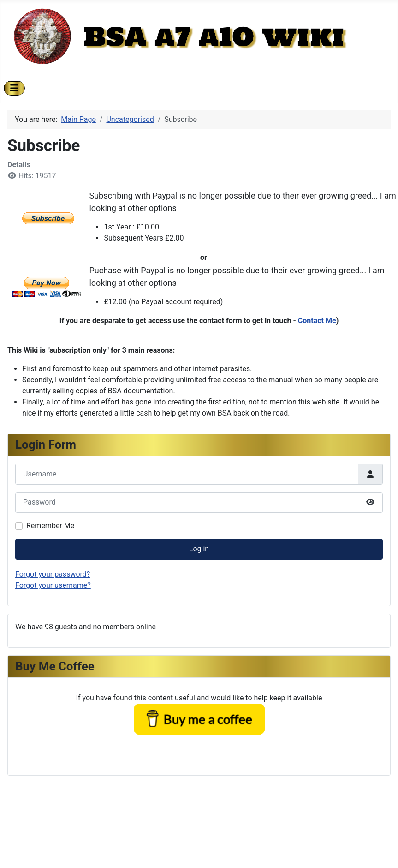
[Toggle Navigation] (14, 88)
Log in (199, 549)
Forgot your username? (53, 585)
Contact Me (317, 321)
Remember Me (50, 526)
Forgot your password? (53, 574)
